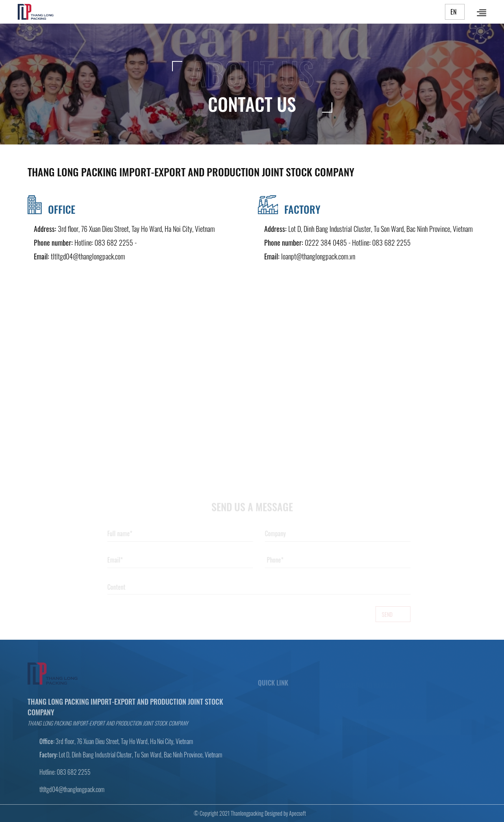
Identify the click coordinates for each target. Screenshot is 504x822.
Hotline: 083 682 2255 (104, 243)
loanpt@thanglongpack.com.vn (318, 256)
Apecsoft (295, 813)
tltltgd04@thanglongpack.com (88, 256)
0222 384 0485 (326, 243)
